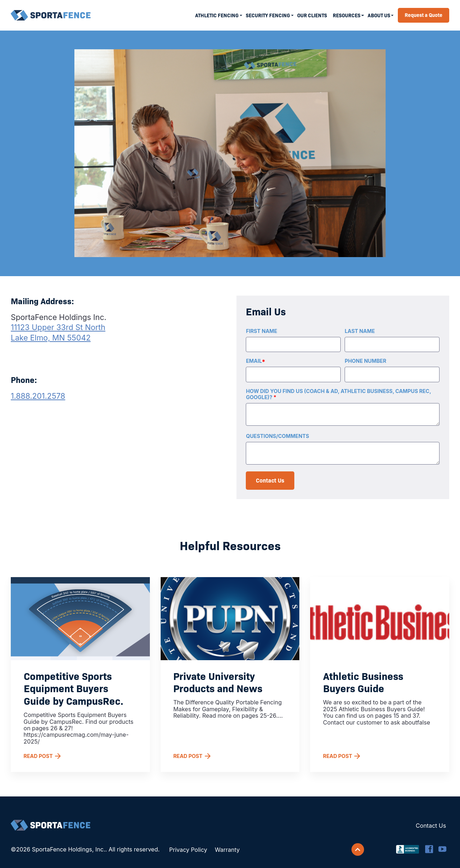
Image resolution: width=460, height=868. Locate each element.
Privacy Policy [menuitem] (188, 850)
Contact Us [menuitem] (431, 826)
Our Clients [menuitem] (312, 15)
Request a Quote (424, 15)
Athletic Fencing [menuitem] (217, 15)
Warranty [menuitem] (227, 850)
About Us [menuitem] (379, 15)
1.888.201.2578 (38, 396)
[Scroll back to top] (358, 850)
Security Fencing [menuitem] (268, 15)
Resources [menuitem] (347, 15)
